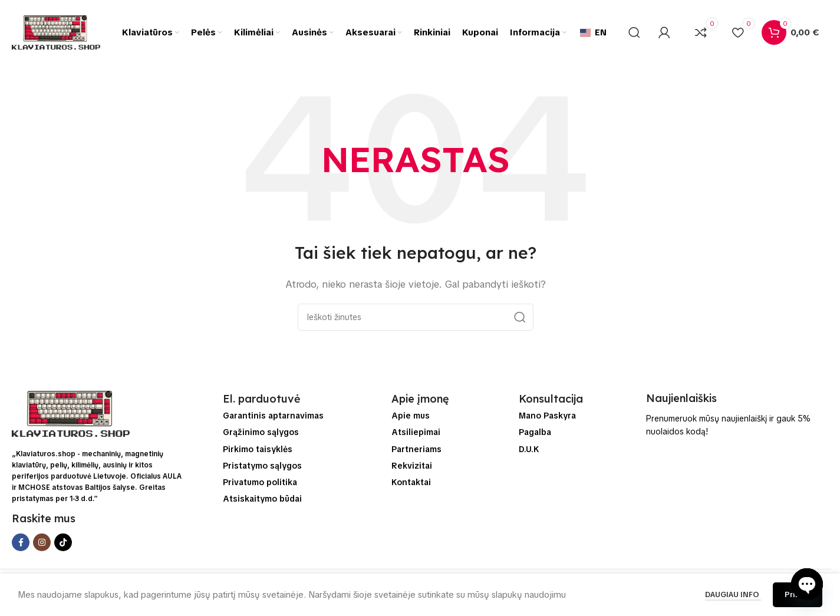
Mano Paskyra (547, 416)
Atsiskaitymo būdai (262, 499)
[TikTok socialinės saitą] (63, 542)
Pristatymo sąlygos (262, 466)
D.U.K (529, 449)
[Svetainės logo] (56, 32)
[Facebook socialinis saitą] (21, 542)
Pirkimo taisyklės (258, 449)
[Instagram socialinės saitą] (42, 542)
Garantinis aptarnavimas (273, 416)
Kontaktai (411, 482)
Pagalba (535, 432)
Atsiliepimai (416, 432)
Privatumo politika (260, 482)
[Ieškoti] (634, 32)
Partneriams (416, 449)
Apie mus (411, 416)
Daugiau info (733, 594)
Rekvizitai (412, 466)
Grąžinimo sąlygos (261, 432)
